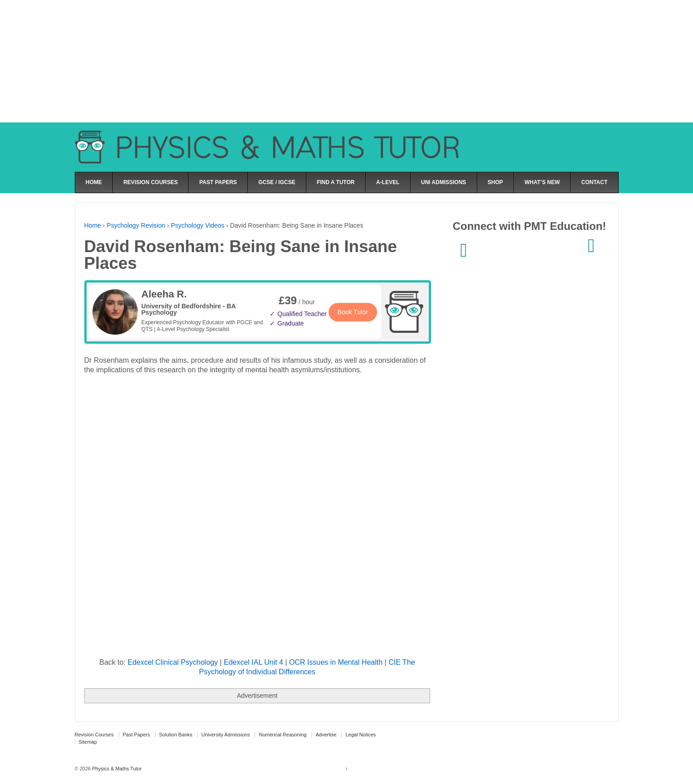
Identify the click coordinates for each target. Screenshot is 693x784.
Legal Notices (361, 735)
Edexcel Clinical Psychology (172, 662)
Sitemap (88, 742)
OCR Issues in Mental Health (336, 662)
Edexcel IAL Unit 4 (254, 662)
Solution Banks (176, 735)
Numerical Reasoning (283, 735)
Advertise (326, 735)
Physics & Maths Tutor (116, 769)
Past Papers (136, 735)
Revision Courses (94, 735)
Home (93, 225)
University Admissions (225, 735)
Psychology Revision (136, 225)
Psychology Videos (198, 225)
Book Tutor (353, 312)
